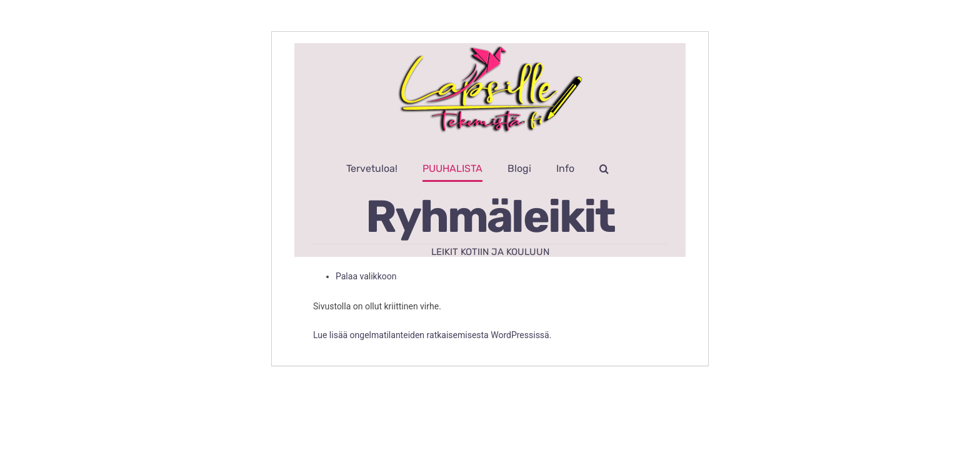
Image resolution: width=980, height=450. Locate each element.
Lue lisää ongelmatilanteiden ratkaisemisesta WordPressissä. (432, 335)
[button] (642, 169)
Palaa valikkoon (366, 276)
